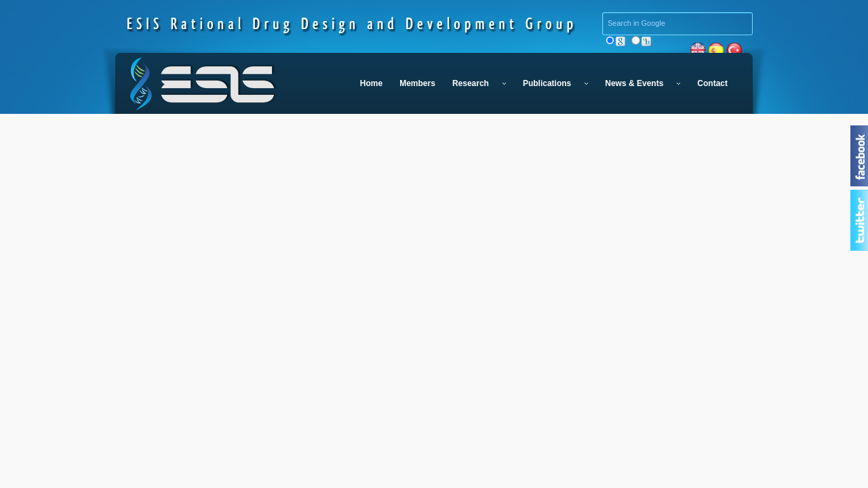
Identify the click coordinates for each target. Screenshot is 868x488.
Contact (712, 83)
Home (371, 83)
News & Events (643, 83)
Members (417, 83)
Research (479, 83)
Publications (555, 83)
